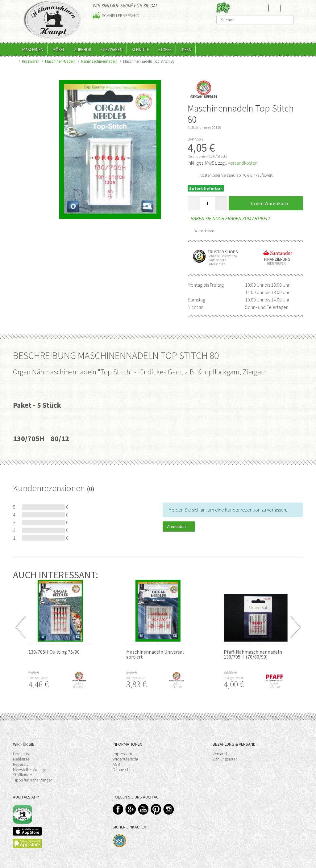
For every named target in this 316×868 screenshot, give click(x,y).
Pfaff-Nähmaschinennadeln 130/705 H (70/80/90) (253, 654)
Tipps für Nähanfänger (32, 780)
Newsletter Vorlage (29, 769)
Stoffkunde (22, 775)
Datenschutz (124, 769)
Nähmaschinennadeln (99, 61)
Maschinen (33, 49)
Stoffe (165, 49)
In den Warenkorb (266, 203)
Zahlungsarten (225, 759)
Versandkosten (243, 163)
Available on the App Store (27, 831)
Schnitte (141, 49)
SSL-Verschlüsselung (120, 841)
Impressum (122, 754)
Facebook (118, 809)
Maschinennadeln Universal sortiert (155, 654)
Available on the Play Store (27, 843)
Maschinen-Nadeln (60, 61)
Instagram (169, 809)
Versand (220, 754)
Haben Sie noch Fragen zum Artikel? (229, 218)
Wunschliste (202, 231)
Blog (223, 8)
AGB (116, 764)
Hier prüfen (275, 264)
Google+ (131, 809)
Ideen (186, 49)
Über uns (21, 754)
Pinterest (156, 809)
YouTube (143, 809)
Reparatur (21, 764)
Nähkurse (21, 759)
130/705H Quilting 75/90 (54, 652)
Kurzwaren (111, 49)
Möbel (59, 49)
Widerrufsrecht (125, 759)
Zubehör (83, 49)
